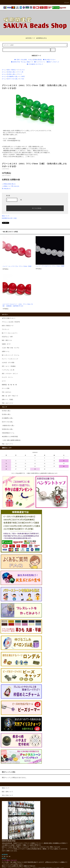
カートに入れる (35, 208)
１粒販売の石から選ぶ (8, 426)
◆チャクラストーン (40, 62)
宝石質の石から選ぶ (7, 429)
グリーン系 (20, 72)
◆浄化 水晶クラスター (49, 60)
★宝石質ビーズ (29, 38)
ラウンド (19, 74)
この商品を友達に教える (9, 184)
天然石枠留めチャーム (8, 433)
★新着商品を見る (41, 38)
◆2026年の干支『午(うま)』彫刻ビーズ (22, 62)
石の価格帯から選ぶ (12, 77)
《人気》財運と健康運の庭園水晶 (11, 440)
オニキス (22, 70)
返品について (6, 216)
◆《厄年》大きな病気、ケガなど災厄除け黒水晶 (28, 60)
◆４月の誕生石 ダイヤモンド (35, 64)
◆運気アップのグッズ (53, 62)
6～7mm (22, 79)
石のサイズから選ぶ (12, 79)
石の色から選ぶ (11, 72)
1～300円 (22, 77)
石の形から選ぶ (11, 74)
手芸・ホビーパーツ (7, 444)
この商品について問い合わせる (11, 186)
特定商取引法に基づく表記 (9, 218)
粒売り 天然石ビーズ (13, 70)
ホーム (4, 70)
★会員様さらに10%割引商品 (10, 437)
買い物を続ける (6, 189)
